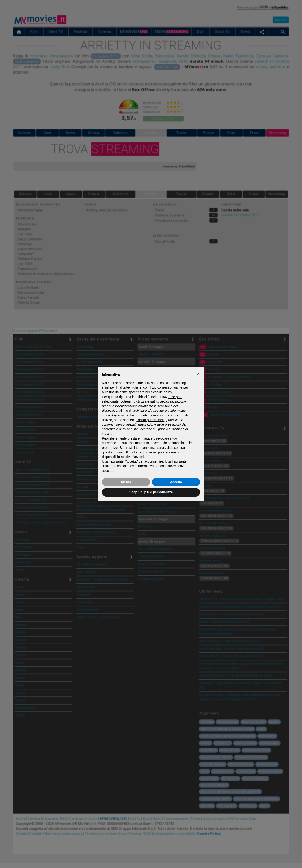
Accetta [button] (176, 482)
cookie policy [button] (162, 392)
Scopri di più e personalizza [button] (151, 492)
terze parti (175, 397)
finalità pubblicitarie (150, 420)
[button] (198, 374)
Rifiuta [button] (126, 482)
